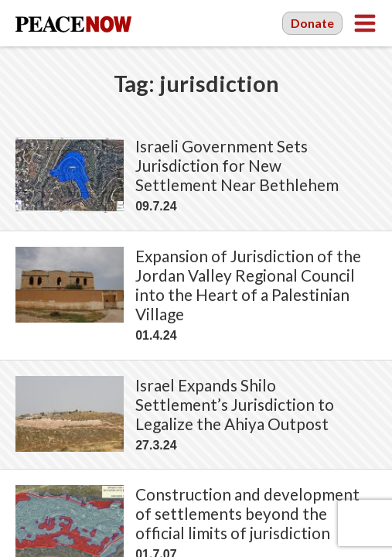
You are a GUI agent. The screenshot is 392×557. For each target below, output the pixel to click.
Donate (312, 23)
